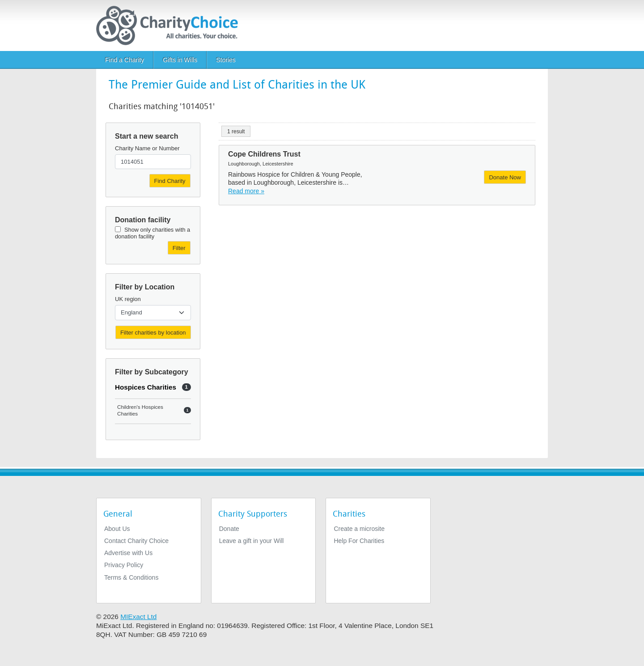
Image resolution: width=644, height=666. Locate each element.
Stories (226, 60)
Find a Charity (125, 60)
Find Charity (170, 181)
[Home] (171, 25)
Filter (179, 248)
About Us (117, 529)
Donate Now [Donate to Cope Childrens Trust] (505, 177)
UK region (128, 299)
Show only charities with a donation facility (153, 233)
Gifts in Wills (180, 60)
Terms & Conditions (131, 577)
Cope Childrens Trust (264, 154)
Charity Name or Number (147, 148)
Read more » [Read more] (246, 191)
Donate (229, 529)
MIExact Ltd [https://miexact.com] (138, 617)
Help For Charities (359, 541)
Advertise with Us (128, 553)
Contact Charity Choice (136, 541)
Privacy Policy (124, 565)
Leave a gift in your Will (252, 541)
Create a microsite (359, 529)
